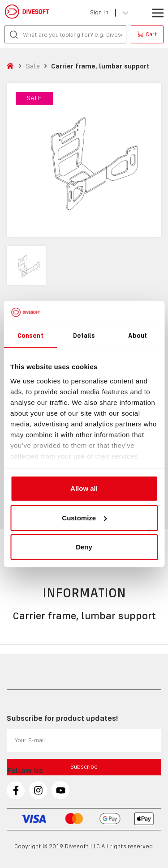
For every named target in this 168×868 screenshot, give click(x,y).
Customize (84, 518)
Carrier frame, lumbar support (100, 66)
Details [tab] (84, 336)
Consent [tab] (30, 336)
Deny (84, 547)
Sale (33, 66)
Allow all (84, 488)
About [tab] (138, 336)
